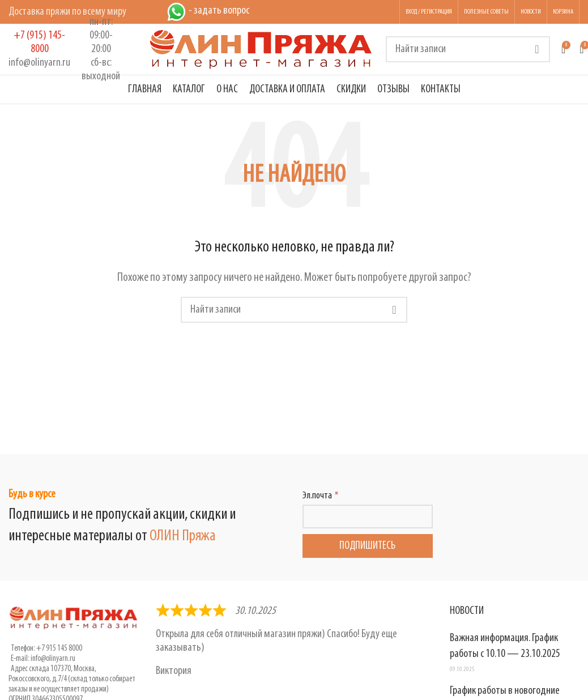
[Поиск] (468, 49)
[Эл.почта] (368, 517)
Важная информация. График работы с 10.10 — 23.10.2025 (505, 646)
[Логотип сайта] (261, 49)
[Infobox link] (39, 49)
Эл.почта (317, 496)
